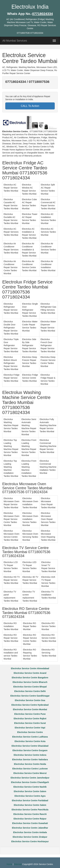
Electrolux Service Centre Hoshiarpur (30, 841)
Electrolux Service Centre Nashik (30, 787)
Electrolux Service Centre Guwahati (30, 823)
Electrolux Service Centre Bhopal (30, 687)
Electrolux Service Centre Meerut (30, 773)
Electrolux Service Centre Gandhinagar (30, 696)
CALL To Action (30, 106)
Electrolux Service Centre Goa (30, 700)
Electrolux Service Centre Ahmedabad (30, 668)
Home (9, 864)
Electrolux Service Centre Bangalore (30, 678)
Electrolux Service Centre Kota (30, 741)
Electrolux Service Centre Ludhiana (30, 737)
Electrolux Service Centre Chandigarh (30, 782)
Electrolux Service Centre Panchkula (30, 810)
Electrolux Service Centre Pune (30, 714)
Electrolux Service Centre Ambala (30, 832)
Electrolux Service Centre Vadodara (30, 759)
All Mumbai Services (15, 41)
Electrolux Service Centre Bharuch (30, 682)
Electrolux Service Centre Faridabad (30, 800)
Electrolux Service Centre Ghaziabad (30, 746)
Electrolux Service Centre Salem (30, 791)
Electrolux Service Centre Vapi (30, 728)
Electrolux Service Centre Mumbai (30, 709)
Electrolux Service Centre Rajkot (30, 719)
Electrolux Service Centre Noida (30, 764)
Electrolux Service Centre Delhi (30, 691)
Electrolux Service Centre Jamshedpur (30, 778)
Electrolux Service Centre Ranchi (30, 814)
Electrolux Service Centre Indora (30, 755)
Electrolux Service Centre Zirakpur (30, 837)
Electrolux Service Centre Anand (30, 673)
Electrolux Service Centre (30, 732)
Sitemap (18, 864)
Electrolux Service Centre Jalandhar (30, 828)
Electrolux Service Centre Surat (30, 723)
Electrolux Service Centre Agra (30, 796)
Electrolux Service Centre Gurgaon (30, 750)
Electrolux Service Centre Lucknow (30, 769)
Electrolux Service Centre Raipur (30, 819)
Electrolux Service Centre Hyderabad (30, 705)
